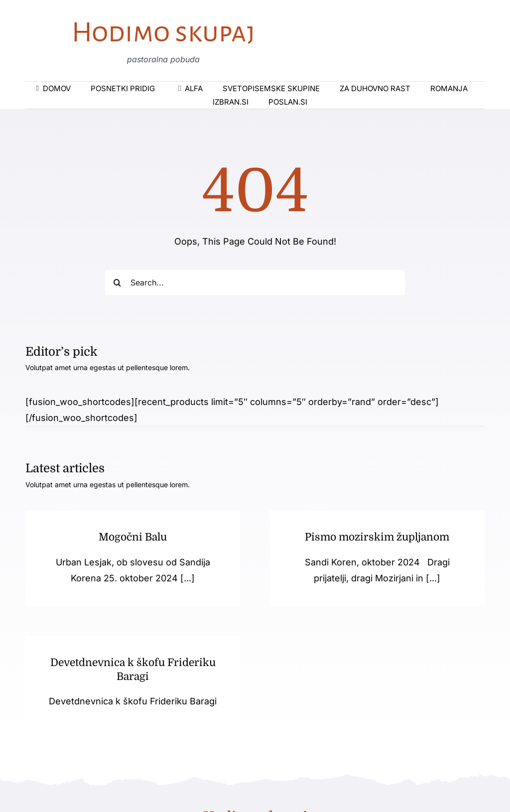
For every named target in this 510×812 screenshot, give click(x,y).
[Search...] (255, 282)
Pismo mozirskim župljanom (373, 537)
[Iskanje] (118, 282)
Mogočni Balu (133, 537)
